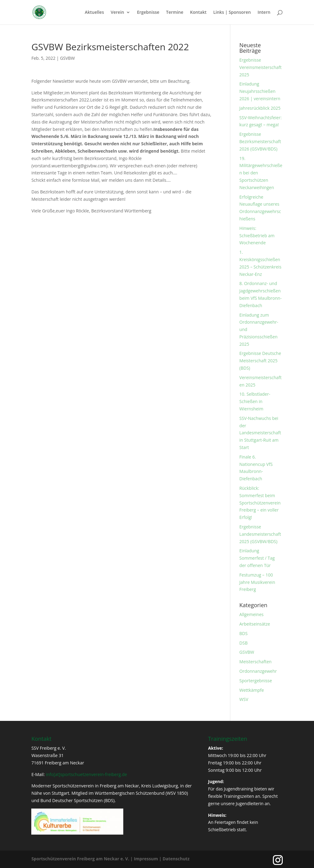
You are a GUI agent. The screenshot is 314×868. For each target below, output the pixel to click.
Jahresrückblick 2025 (260, 108)
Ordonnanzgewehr (258, 671)
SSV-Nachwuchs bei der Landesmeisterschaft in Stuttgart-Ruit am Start (260, 433)
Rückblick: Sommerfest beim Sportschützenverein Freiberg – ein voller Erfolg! (260, 503)
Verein (117, 13)
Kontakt (198, 13)
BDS (244, 633)
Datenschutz (176, 859)
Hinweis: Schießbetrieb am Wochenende (257, 236)
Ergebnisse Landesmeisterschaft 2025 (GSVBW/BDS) (260, 534)
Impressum (146, 859)
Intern (264, 13)
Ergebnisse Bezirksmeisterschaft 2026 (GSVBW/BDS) (260, 141)
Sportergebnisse (256, 681)
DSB (244, 643)
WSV (244, 699)
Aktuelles (94, 13)
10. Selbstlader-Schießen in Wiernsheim (255, 401)
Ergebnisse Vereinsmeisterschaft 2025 (261, 67)
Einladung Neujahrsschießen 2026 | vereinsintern (260, 91)
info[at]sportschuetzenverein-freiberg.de (86, 774)
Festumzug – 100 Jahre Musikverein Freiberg (257, 582)
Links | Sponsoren (232, 13)
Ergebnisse (148, 13)
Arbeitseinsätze (255, 624)
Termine (175, 13)
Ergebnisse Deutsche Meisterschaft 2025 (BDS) (260, 361)
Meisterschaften (256, 662)
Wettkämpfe (252, 690)
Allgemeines (252, 614)
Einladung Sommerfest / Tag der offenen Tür (257, 558)
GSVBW (67, 58)
